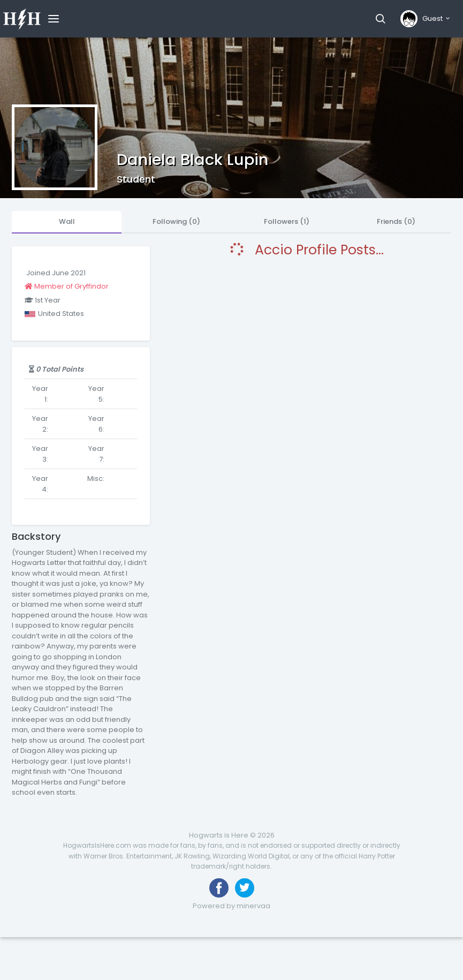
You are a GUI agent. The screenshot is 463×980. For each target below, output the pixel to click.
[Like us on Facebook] (219, 888)
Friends (396, 221)
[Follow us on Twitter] (245, 888)
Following (176, 221)
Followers (287, 221)
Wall (67, 221)
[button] (380, 19)
